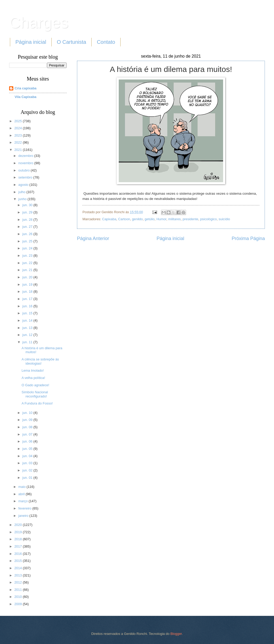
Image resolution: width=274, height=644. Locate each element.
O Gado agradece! (35, 385)
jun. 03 (28, 463)
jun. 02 (28, 470)
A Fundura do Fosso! (37, 403)
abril (22, 494)
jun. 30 (28, 205)
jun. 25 (28, 241)
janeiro (24, 516)
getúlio (150, 219)
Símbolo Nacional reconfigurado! (35, 394)
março (23, 501)
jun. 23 (28, 256)
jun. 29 (28, 212)
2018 (19, 539)
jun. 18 (28, 292)
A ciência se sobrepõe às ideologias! (40, 361)
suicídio (224, 219)
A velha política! (33, 378)
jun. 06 (28, 441)
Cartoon (124, 219)
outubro (24, 170)
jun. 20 (28, 277)
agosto (24, 185)
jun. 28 (28, 220)
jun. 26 (28, 234)
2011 (19, 590)
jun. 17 (28, 299)
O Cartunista (72, 42)
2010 (19, 597)
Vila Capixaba (26, 97)
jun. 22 (28, 263)
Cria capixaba (26, 88)
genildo (138, 219)
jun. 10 (28, 413)
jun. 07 (28, 434)
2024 (19, 128)
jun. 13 (28, 328)
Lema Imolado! (33, 370)
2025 (19, 121)
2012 (19, 582)
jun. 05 (28, 449)
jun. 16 (28, 306)
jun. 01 (28, 478)
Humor (161, 219)
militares (175, 219)
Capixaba (109, 219)
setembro (26, 177)
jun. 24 (28, 248)
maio (22, 487)
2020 (19, 525)
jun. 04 (28, 456)
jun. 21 (28, 270)
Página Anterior (93, 238)
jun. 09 (28, 420)
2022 (19, 142)
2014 (19, 568)
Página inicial (31, 42)
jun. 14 (28, 320)
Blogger (176, 634)
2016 (19, 554)
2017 (19, 546)
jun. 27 (28, 227)
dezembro (26, 156)
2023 (19, 135)
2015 (19, 561)
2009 (19, 604)
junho (23, 199)
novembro (26, 163)
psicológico (209, 219)
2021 (19, 150)
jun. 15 (28, 313)
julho (22, 192)
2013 (19, 575)
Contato (106, 42)
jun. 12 (28, 335)
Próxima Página (248, 238)
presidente (190, 219)
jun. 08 (28, 427)
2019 (19, 532)
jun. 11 (28, 342)
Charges (39, 23)
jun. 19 (28, 284)
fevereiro (25, 508)
